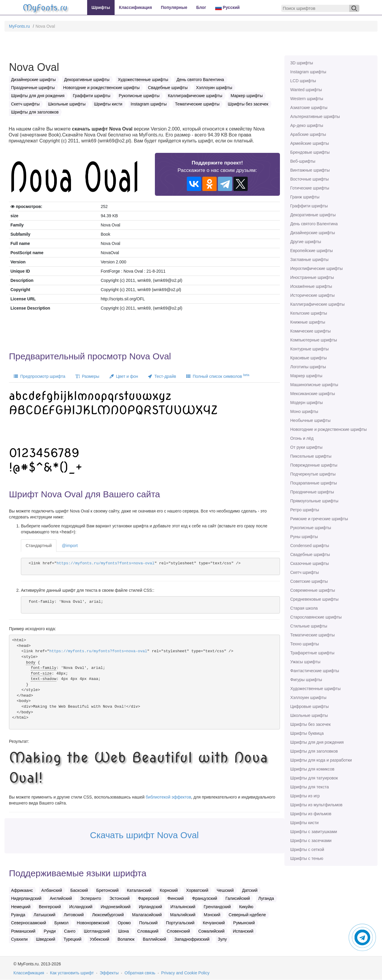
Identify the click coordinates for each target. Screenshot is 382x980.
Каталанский (139, 890)
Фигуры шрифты (306, 680)
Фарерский (148, 898)
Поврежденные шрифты (314, 465)
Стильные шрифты (309, 626)
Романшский (23, 931)
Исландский (81, 907)
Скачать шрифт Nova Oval (145, 835)
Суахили (19, 939)
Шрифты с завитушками (314, 832)
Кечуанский (214, 923)
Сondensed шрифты (310, 546)
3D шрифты (302, 63)
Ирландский (150, 907)
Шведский (46, 939)
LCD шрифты (303, 81)
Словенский (178, 931)
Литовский (74, 915)
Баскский (79, 890)
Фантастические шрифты (315, 671)
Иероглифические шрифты (317, 268)
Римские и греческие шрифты (319, 519)
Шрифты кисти (305, 823)
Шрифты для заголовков (314, 751)
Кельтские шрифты (309, 313)
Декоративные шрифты (313, 215)
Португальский (180, 923)
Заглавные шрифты (309, 260)
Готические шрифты (310, 188)
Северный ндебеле (247, 915)
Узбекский (100, 939)
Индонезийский (115, 907)
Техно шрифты (305, 644)
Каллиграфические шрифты (318, 304)
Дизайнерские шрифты (313, 233)
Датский (250, 890)
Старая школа (304, 608)
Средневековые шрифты (315, 599)
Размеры (87, 376)
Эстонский (120, 898)
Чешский (225, 890)
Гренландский (217, 907)
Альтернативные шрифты (315, 117)
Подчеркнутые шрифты (313, 474)
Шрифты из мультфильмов (316, 805)
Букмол (61, 923)
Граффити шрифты (309, 206)
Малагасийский (147, 915)
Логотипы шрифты (308, 367)
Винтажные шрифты (310, 170)
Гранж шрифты (305, 197)
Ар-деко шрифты (307, 125)
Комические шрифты (311, 331)
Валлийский (155, 939)
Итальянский (183, 907)
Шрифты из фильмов (311, 814)
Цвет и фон (124, 376)
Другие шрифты (306, 242)
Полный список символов (218, 376)
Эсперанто (91, 898)
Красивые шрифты (309, 358)
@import (70, 546)
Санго (70, 931)
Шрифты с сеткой (307, 849)
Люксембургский (108, 915)
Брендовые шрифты (310, 152)
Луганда (266, 898)
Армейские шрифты (310, 143)
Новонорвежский (93, 923)
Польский (148, 923)
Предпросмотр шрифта (40, 376)
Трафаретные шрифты (312, 653)
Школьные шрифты (309, 715)
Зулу (222, 939)
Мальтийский (183, 915)
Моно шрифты (304, 411)
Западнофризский (192, 939)
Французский (205, 898)
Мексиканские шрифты (313, 394)
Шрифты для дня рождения (317, 742)
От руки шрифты (306, 447)
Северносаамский (29, 923)
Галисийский (238, 898)
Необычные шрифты (311, 420)
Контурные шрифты (310, 349)
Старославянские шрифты (316, 617)
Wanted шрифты (306, 90)
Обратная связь (140, 973)
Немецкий (21, 907)
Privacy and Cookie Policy (185, 973)
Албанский (52, 890)
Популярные (174, 7)
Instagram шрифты (308, 72)
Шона (124, 931)
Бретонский (108, 890)
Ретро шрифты (305, 510)
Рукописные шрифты (311, 528)
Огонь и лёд (302, 438)
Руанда (18, 915)
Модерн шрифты (307, 403)
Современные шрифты (313, 590)
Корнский (169, 890)
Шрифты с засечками (311, 841)
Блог (201, 7)
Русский (227, 8)
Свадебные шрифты (310, 555)
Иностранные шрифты (312, 277)
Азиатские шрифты (309, 108)
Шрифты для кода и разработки (321, 760)
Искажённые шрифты (311, 286)
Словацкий (148, 931)
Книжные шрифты (308, 322)
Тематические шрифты (313, 635)
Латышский (45, 915)
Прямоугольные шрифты (314, 501)
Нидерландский (26, 898)
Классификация (135, 7)
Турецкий (73, 939)
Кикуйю (246, 907)
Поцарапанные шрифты (314, 483)
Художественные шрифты (316, 689)
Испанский (243, 931)
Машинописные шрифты (314, 385)
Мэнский (212, 915)
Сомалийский (211, 931)
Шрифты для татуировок (314, 778)
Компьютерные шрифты (314, 340)
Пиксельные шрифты (311, 456)
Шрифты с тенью (307, 858)
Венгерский (50, 907)
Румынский (244, 923)
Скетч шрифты (305, 572)
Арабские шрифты (308, 134)
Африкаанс (22, 890)
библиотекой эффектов (168, 797)
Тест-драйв (162, 376)
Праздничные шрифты (312, 492)
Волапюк (126, 939)
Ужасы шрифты (305, 662)
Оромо (124, 923)
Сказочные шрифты (310, 563)
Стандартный (39, 546)
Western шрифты (307, 99)
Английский (61, 898)
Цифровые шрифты (310, 706)
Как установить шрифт (72, 973)
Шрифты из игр (305, 796)
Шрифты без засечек (311, 724)
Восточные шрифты (310, 179)
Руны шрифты (304, 537)
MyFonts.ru (19, 26)
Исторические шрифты (313, 295)
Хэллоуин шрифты (308, 698)
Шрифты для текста (310, 787)
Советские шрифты (309, 581)
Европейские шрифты (312, 251)
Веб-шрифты (303, 161)
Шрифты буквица (307, 733)
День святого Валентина (314, 224)
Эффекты (109, 973)
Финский (176, 898)
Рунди (50, 931)
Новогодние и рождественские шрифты (329, 429)
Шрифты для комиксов (312, 769)
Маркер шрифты (306, 376)
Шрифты (101, 7)
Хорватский (197, 890)
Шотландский (97, 931)
